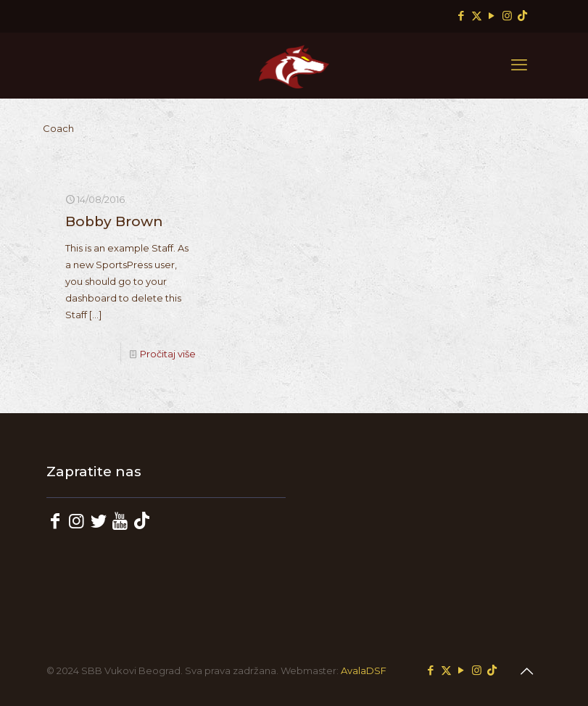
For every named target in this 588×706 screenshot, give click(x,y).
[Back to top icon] (527, 671)
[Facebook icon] (461, 16)
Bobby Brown (114, 221)
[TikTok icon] (522, 16)
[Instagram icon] (507, 16)
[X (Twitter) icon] (477, 16)
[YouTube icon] (492, 16)
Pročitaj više (168, 354)
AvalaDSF (364, 670)
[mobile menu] (519, 65)
